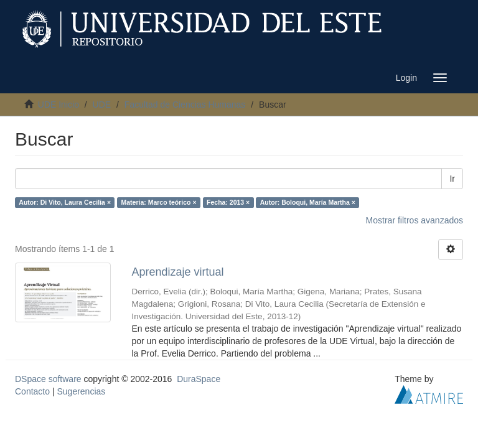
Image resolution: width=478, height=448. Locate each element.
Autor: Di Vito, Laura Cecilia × (65, 202)
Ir (452, 179)
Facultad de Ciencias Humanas (185, 105)
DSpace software (48, 379)
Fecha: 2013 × (228, 202)
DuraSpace (199, 379)
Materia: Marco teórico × (159, 202)
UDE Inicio (59, 105)
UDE (102, 105)
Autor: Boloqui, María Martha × (308, 202)
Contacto (32, 391)
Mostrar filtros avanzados (415, 220)
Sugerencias (81, 391)
